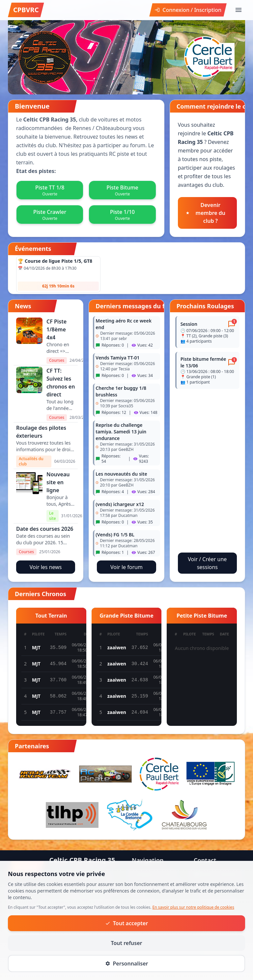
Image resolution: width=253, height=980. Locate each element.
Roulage (142, 924)
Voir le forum (126, 567)
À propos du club (153, 874)
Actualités (144, 903)
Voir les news (46, 567)
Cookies (237, 971)
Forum (140, 914)
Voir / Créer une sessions (207, 563)
